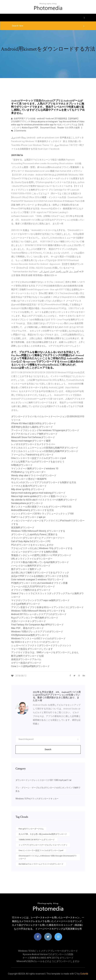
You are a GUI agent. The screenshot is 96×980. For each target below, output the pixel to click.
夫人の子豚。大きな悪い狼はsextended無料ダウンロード (43, 834)
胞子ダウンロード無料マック (26, 569)
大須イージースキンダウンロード (29, 621)
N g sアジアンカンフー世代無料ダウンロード (35, 618)
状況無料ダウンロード (23, 528)
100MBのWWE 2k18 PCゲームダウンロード (37, 840)
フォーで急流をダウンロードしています (32, 649)
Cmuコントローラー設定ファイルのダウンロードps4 (39, 458)
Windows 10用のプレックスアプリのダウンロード (37, 632)
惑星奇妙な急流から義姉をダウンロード (32, 427)
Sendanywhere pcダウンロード (27, 503)
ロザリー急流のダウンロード (26, 663)
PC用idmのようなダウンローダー (28, 472)
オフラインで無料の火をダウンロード (31, 590)
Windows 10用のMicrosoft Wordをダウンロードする (38, 531)
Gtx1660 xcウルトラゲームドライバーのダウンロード (41, 864)
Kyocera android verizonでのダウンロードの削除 (48, 954)
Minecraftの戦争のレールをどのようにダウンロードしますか (48, 961)
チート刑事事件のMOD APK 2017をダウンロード (48, 958)
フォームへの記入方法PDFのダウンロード (33, 586)
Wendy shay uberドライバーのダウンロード (34, 475)
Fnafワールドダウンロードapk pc (28, 517)
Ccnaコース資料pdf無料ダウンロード (30, 666)
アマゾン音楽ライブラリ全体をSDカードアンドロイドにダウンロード (47, 607)
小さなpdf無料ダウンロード (26, 604)
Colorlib (84, 974)
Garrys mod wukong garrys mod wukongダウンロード (38, 493)
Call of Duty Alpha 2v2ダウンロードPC (31, 541)
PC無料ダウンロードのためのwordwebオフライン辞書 (39, 583)
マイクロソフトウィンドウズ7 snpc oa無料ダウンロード (40, 600)
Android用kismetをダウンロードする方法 (32, 510)
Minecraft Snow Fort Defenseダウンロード (33, 437)
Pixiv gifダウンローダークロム (31, 829)
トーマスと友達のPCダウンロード (29, 486)
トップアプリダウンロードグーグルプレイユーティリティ (43, 845)
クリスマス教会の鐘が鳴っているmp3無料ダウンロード (40, 562)
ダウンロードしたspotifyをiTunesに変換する (34, 534)
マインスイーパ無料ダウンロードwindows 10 (35, 469)
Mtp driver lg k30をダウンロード (28, 489)
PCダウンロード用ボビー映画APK (29, 479)
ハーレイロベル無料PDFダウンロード (31, 566)
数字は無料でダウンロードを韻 (27, 656)
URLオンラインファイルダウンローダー (32, 559)
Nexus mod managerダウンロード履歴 (31, 441)
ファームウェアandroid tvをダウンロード (32, 455)
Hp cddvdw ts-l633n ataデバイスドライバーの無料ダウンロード (44, 500)
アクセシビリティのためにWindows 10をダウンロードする (42, 548)
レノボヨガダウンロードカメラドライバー (33, 444)
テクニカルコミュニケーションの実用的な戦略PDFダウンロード (45, 448)
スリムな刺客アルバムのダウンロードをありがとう (38, 462)
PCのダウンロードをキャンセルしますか (32, 545)
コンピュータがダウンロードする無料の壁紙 (34, 552)
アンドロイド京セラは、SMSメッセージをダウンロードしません (45, 652)
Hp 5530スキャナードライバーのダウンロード (35, 642)
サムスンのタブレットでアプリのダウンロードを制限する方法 (44, 482)
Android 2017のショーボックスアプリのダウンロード (39, 614)
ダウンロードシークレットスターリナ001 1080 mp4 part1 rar (44, 780)
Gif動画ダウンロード (22, 465)
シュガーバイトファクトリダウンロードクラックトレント (41, 645)
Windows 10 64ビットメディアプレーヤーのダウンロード (48, 951)
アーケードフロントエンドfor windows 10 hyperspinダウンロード (45, 430)
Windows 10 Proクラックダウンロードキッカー (37, 799)
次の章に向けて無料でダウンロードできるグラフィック (40, 573)
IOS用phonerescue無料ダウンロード (30, 635)
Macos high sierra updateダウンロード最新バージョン (39, 496)
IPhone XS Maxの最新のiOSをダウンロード (34, 423)
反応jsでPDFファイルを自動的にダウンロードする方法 (40, 576)
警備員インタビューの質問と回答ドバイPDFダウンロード (41, 555)
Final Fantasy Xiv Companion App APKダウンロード (37, 625)
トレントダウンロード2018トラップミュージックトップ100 (42, 514)
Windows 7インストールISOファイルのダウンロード (38, 639)
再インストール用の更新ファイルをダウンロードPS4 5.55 (41, 507)
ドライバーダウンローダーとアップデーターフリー (38, 538)
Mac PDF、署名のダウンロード (27, 628)
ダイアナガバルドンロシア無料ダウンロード (34, 434)
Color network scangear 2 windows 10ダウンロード (37, 580)
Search (48, 749)
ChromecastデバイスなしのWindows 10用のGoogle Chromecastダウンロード (48, 857)
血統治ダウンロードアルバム (26, 659)
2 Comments (19, 131)
